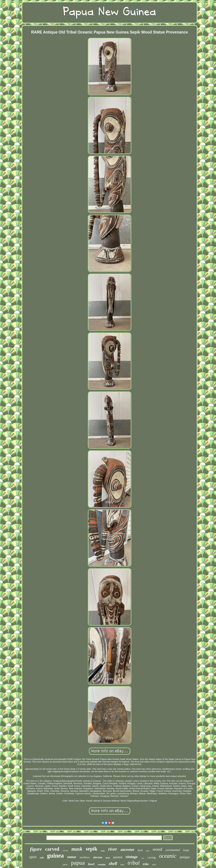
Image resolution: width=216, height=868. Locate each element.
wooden (102, 865)
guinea (55, 856)
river (113, 849)
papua (78, 863)
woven (65, 850)
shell (113, 864)
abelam (98, 858)
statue (72, 857)
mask (77, 849)
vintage (132, 857)
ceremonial (173, 850)
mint (154, 865)
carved (52, 849)
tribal (134, 863)
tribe (146, 864)
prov (65, 864)
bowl (91, 864)
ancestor (127, 850)
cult (42, 858)
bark (140, 850)
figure (36, 849)
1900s (103, 851)
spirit (33, 857)
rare (143, 858)
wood (157, 849)
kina (122, 865)
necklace (85, 857)
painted (118, 857)
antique (185, 857)
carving (152, 857)
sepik (92, 849)
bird (148, 851)
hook (108, 858)
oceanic (168, 856)
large (186, 850)
